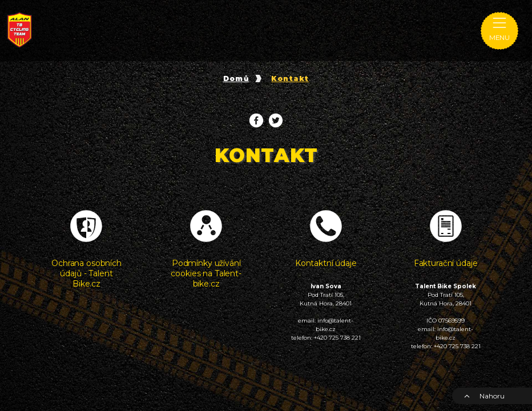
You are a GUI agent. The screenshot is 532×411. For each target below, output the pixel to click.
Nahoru (484, 396)
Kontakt (290, 79)
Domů (236, 79)
